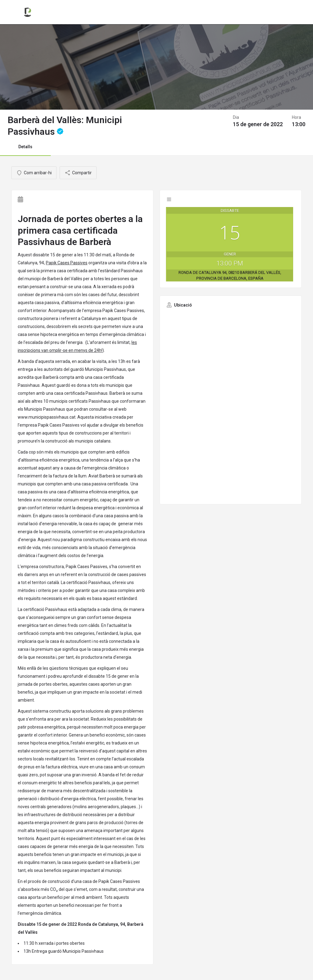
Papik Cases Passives (67, 263)
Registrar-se (295, 12)
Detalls (25, 147)
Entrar (268, 12)
